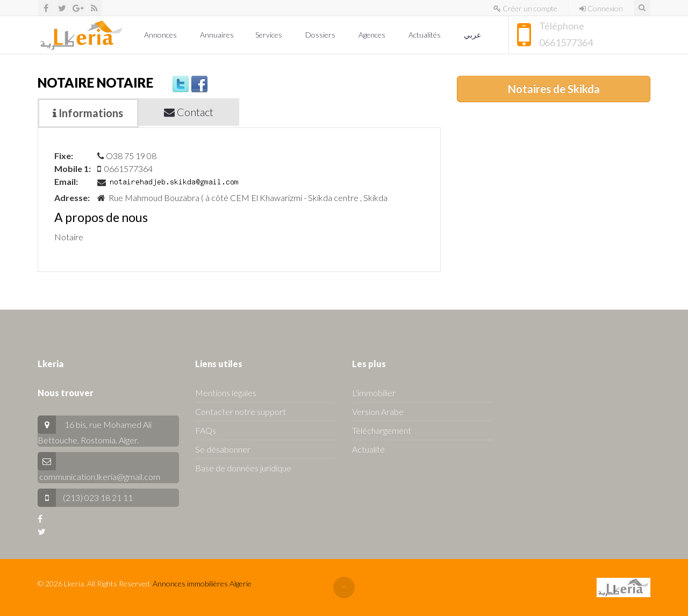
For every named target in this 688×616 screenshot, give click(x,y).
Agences (373, 35)
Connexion (601, 8)
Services (270, 35)
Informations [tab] (88, 113)
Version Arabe (378, 411)
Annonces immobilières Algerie (202, 583)
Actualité (368, 449)
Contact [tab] (189, 112)
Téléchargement (382, 430)
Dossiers (321, 35)
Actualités (425, 35)
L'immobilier (374, 393)
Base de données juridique (243, 468)
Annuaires (217, 35)
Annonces (161, 35)
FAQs (206, 430)
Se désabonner (223, 449)
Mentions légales (226, 393)
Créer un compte (525, 8)
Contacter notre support (241, 411)
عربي (473, 35)
